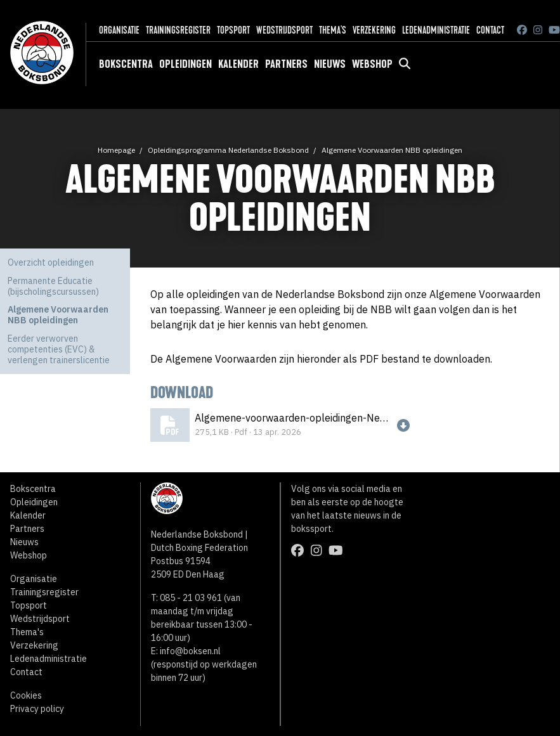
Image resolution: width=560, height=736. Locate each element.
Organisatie (119, 30)
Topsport (233, 30)
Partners (286, 64)
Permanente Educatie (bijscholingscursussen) (53, 286)
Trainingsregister (178, 30)
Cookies (26, 695)
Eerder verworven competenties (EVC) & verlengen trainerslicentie (59, 349)
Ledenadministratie (436, 30)
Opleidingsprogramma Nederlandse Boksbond (228, 150)
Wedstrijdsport (284, 30)
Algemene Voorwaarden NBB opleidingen (392, 150)
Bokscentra (126, 64)
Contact (490, 30)
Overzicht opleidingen (51, 262)
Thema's (333, 30)
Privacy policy (37, 709)
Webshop (372, 64)
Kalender (238, 64)
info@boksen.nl (190, 651)
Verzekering (374, 30)
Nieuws (330, 64)
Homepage (116, 150)
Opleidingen (186, 64)
